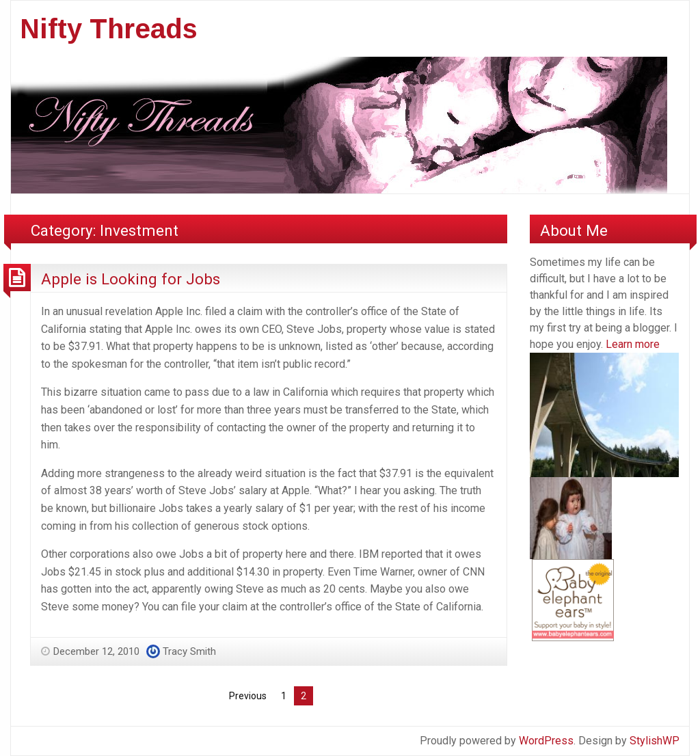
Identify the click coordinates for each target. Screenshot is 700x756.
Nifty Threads (109, 29)
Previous (248, 696)
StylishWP (655, 741)
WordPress (546, 741)
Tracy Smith (189, 651)
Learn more (633, 344)
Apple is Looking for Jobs (131, 279)
